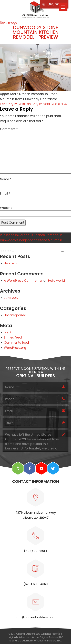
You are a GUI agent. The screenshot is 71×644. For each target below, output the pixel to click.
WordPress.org (15, 348)
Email (5, 193)
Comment (9, 129)
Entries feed (13, 337)
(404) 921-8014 (57, 4)
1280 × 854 (59, 104)
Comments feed (16, 343)
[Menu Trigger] (63, 7)
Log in (8, 332)
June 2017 (11, 298)
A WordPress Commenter (23, 281)
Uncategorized (15, 315)
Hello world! (13, 263)
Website (6, 208)
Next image (9, 23)
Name (6, 179)
